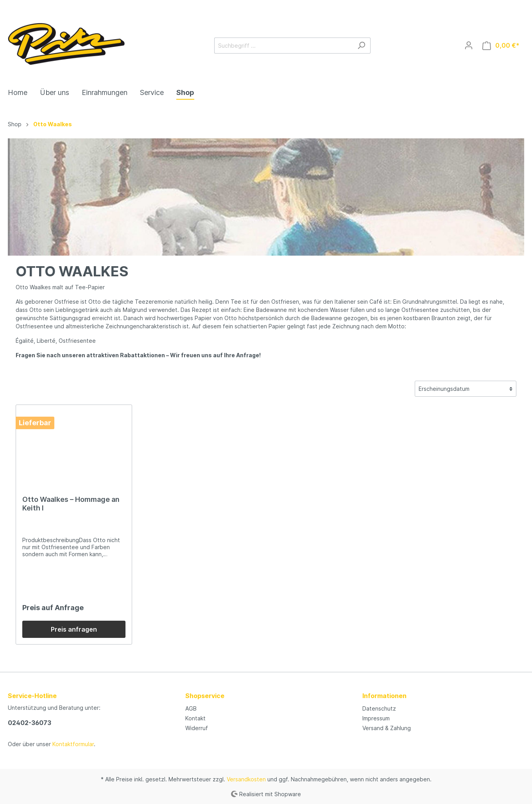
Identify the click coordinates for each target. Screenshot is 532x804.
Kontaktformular (73, 744)
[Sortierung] (466, 389)
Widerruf (197, 728)
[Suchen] (361, 46)
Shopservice (205, 696)
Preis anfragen (74, 629)
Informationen (384, 696)
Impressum (376, 718)
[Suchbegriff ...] (283, 46)
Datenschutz (379, 708)
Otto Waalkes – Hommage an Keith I (71, 504)
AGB (191, 708)
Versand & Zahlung (387, 728)
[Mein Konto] (469, 45)
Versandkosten (246, 779)
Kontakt (195, 718)
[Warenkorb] (501, 46)
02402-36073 (30, 723)
